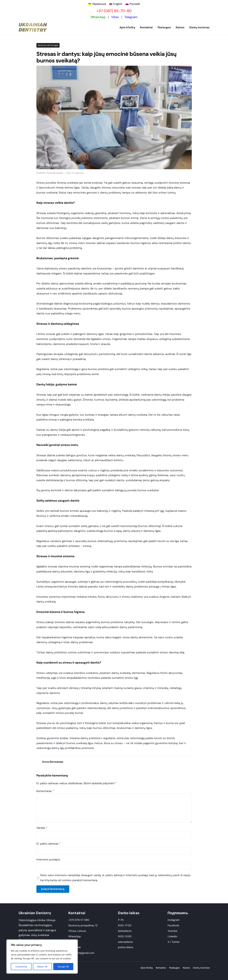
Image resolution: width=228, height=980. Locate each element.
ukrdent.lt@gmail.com (81, 953)
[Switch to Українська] (97, 4)
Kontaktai (146, 27)
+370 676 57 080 (79, 920)
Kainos (180, 27)
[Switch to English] (116, 4)
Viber (115, 17)
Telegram (131, 17)
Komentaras (45, 791)
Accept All (63, 967)
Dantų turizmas (199, 27)
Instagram (174, 920)
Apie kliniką (127, 27)
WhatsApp (98, 17)
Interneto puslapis (48, 859)
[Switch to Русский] (133, 4)
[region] (42, 957)
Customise (21, 967)
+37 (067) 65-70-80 (114, 11)
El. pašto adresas (48, 844)
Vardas (42, 828)
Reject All (42, 967)
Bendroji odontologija (48, 45)
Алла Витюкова (55, 173)
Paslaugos (164, 27)
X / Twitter (174, 942)
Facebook (173, 925)
